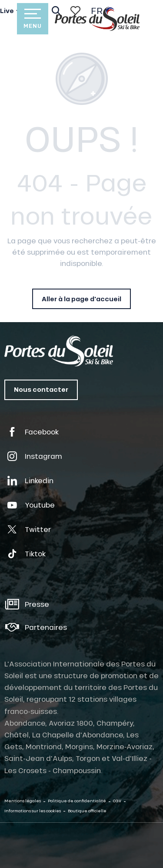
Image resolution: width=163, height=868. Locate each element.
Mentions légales (23, 801)
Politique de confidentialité (77, 801)
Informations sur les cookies (33, 811)
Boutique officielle (87, 811)
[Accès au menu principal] (33, 19)
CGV (117, 801)
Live (7, 11)
